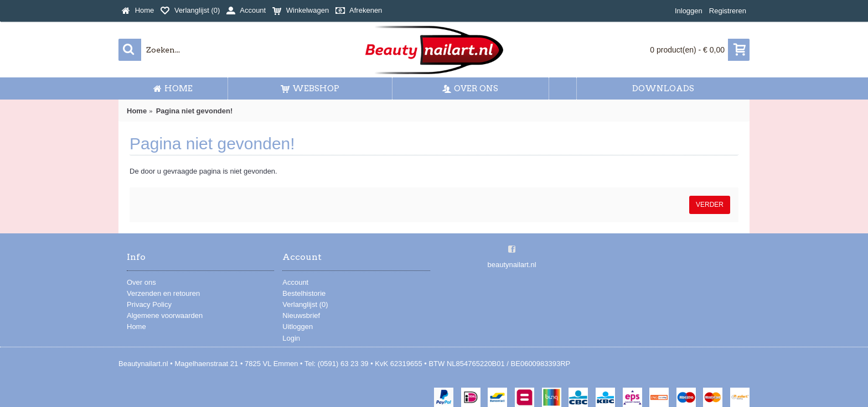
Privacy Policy (149, 304)
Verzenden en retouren (163, 293)
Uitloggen (298, 327)
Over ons (141, 282)
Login (291, 338)
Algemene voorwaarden (165, 315)
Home (136, 327)
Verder (710, 205)
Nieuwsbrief (301, 315)
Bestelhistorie (304, 293)
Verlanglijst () (305, 304)
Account (295, 282)
